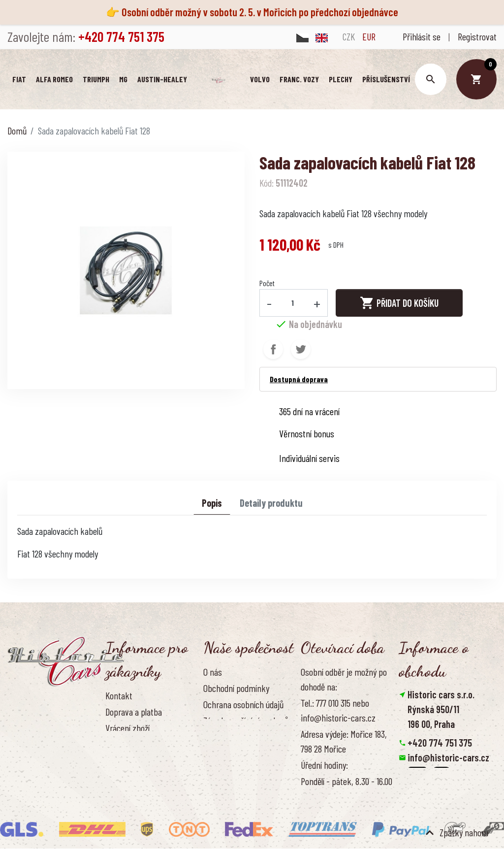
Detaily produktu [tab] (271, 503)
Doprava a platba (134, 712)
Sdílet (273, 350)
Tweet (301, 350)
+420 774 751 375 (440, 743)
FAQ (111, 745)
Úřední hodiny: (324, 765)
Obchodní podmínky (236, 688)
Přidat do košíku (399, 303)
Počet (267, 283)
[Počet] (293, 303)
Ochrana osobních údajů (243, 705)
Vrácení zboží (127, 728)
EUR (369, 36)
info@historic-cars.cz (448, 758)
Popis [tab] (212, 503)
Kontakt (119, 695)
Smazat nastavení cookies (447, 802)
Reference (123, 777)
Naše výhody (224, 752)
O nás (213, 672)
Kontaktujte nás (132, 761)
